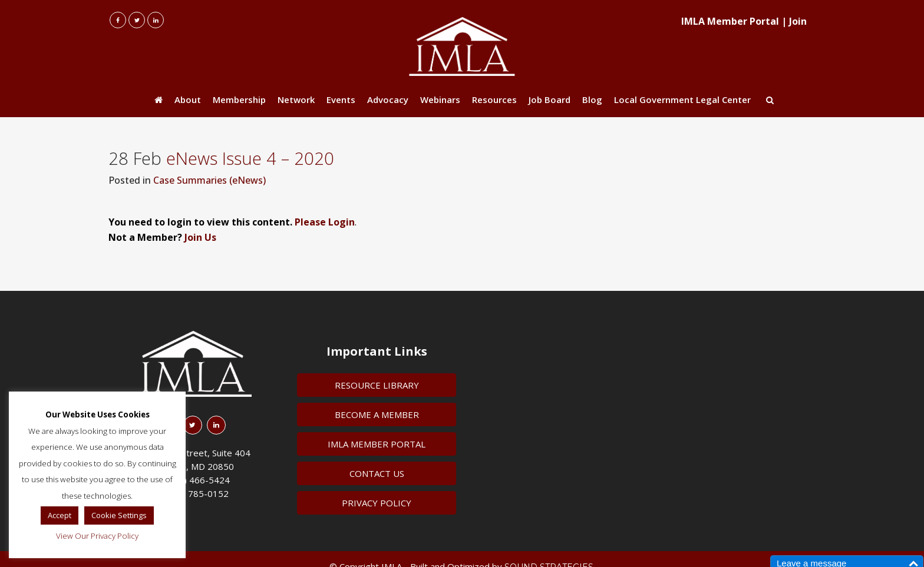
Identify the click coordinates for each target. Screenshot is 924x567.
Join (798, 21)
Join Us (200, 237)
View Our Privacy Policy (97, 536)
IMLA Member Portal (730, 21)
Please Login (325, 222)
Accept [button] (60, 515)
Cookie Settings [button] (119, 515)
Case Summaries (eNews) (209, 180)
